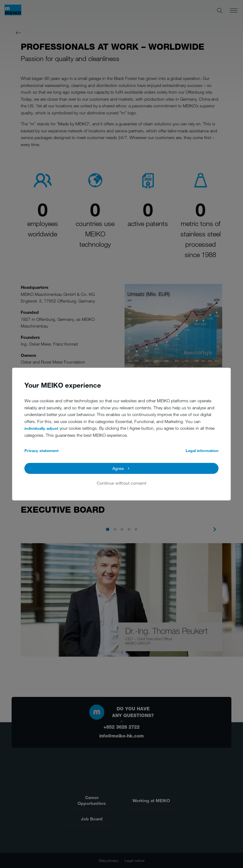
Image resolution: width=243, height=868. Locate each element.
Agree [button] (118, 468)
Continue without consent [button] (121, 483)
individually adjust (41, 428)
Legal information (202, 450)
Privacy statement (42, 450)
